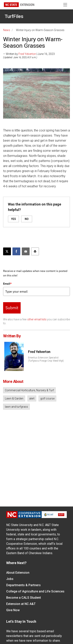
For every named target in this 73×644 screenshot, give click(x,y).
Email (7, 284)
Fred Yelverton (27, 54)
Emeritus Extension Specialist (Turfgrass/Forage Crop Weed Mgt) (46, 359)
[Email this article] (26, 251)
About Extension (18, 573)
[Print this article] (35, 251)
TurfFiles (14, 16)
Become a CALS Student (24, 598)
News (7, 30)
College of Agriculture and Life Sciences (35, 591)
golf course (47, 398)
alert (32, 398)
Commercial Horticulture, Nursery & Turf (29, 390)
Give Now (13, 610)
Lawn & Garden (14, 398)
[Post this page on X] (7, 251)
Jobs (10, 579)
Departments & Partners (23, 585)
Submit (12, 308)
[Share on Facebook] (16, 251)
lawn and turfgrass (16, 407)
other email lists (37, 319)
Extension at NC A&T (21, 604)
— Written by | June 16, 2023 (29, 54)
